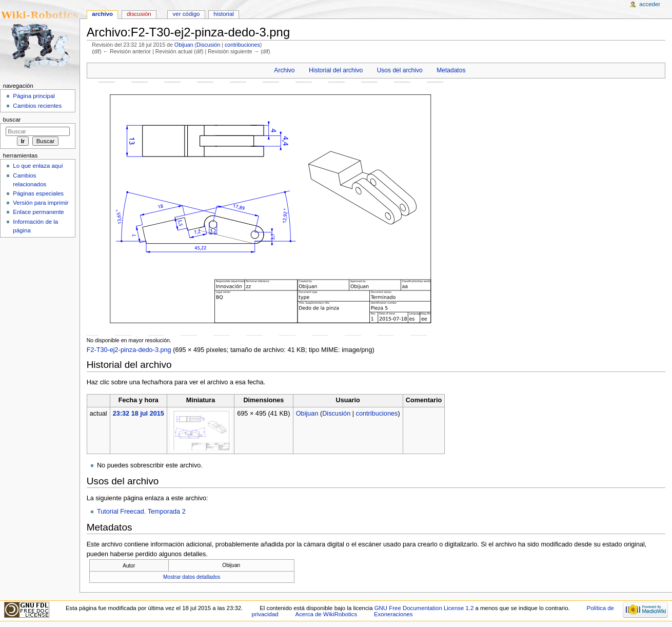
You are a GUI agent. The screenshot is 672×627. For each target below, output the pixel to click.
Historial (223, 14)
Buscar (12, 120)
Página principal (34, 96)
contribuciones (242, 45)
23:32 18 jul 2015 (139, 414)
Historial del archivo (336, 70)
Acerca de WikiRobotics (327, 614)
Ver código (186, 14)
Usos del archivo (400, 70)
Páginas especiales (38, 193)
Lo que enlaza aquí (38, 166)
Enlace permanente (38, 212)
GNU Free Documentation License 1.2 (424, 608)
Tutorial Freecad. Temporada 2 (141, 512)
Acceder (650, 4)
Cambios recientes (37, 106)
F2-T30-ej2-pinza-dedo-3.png (129, 350)
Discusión (208, 45)
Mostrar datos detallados (192, 577)
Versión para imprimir (41, 203)
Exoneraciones (393, 614)
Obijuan (184, 45)
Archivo (284, 70)
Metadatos (451, 70)
